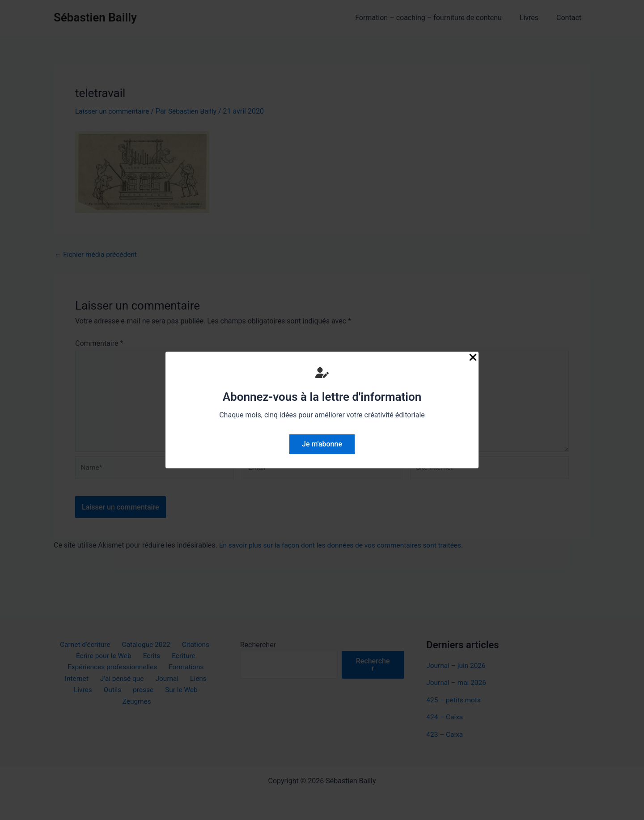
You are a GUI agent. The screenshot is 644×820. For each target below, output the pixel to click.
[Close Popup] (473, 358)
